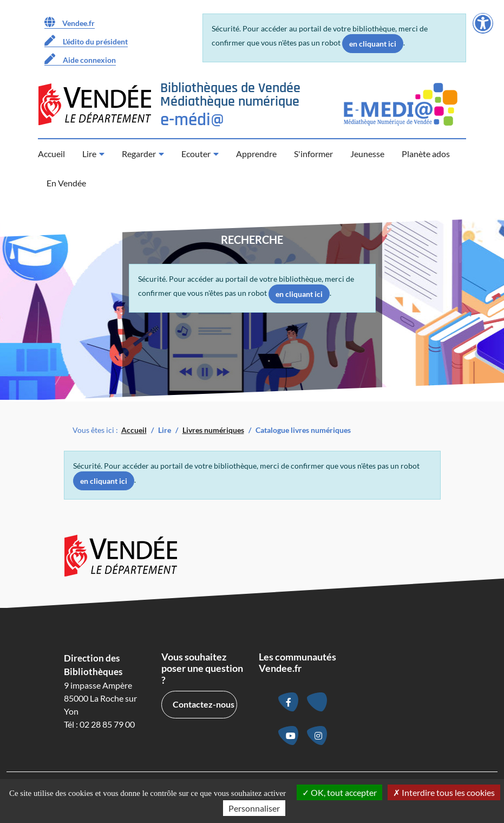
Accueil (51, 154)
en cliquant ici (373, 44)
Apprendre (256, 154)
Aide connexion (80, 59)
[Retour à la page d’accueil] (230, 104)
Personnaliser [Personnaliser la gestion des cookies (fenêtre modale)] (254, 808)
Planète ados (426, 154)
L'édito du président (86, 41)
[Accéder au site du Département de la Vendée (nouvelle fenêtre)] (95, 104)
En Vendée (66, 183)
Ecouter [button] (196, 154)
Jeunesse (367, 154)
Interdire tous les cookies (444, 792)
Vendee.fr (70, 22)
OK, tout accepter (339, 792)
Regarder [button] (139, 154)
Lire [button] (89, 154)
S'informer (313, 154)
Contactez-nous (204, 704)
